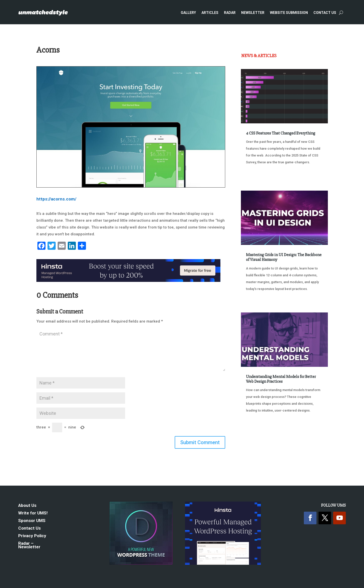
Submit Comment (200, 442)
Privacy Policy (32, 536)
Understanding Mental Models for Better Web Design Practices (281, 379)
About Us (27, 506)
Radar (230, 13)
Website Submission (289, 13)
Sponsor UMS (32, 521)
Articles (210, 13)
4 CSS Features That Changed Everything (281, 133)
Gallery (188, 13)
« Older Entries (258, 429)
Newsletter (253, 13)
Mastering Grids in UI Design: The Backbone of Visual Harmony (284, 257)
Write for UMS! (33, 513)
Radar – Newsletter (29, 545)
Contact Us (325, 13)
